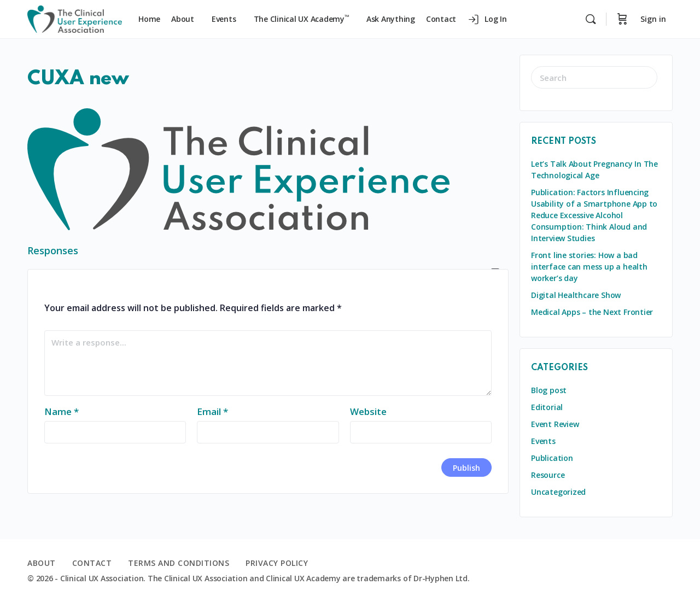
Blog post (549, 390)
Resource (548, 475)
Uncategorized (558, 492)
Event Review (555, 424)
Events (543, 441)
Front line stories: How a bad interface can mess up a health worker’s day (589, 267)
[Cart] (622, 19)
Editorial (547, 407)
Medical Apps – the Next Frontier (592, 312)
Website (368, 411)
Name (62, 411)
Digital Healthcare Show (576, 295)
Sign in (653, 19)
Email (212, 411)
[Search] (591, 19)
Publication (552, 458)
